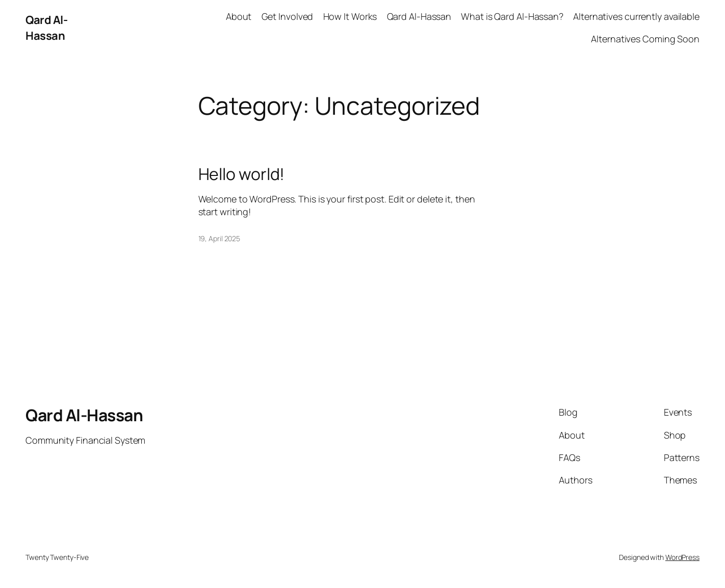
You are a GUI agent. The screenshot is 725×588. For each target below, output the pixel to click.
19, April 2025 (219, 238)
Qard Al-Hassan (46, 28)
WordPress (682, 557)
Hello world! (242, 174)
